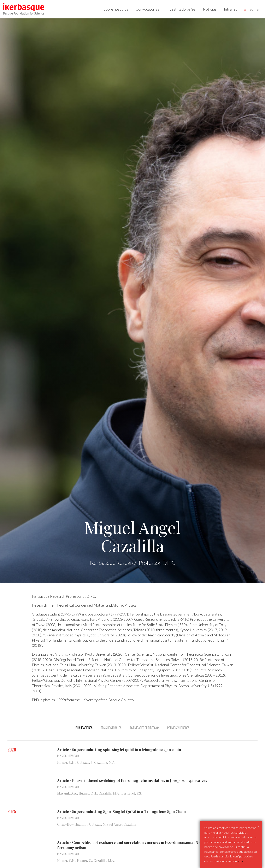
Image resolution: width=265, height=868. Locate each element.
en (256, 12)
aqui (240, 861)
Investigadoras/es (178, 12)
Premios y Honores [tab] (178, 733)
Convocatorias (145, 12)
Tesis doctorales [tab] (111, 733)
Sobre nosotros (113, 12)
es (242, 12)
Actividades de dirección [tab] (144, 733)
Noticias (207, 12)
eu (249, 12)
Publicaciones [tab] (84, 733)
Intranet (228, 12)
